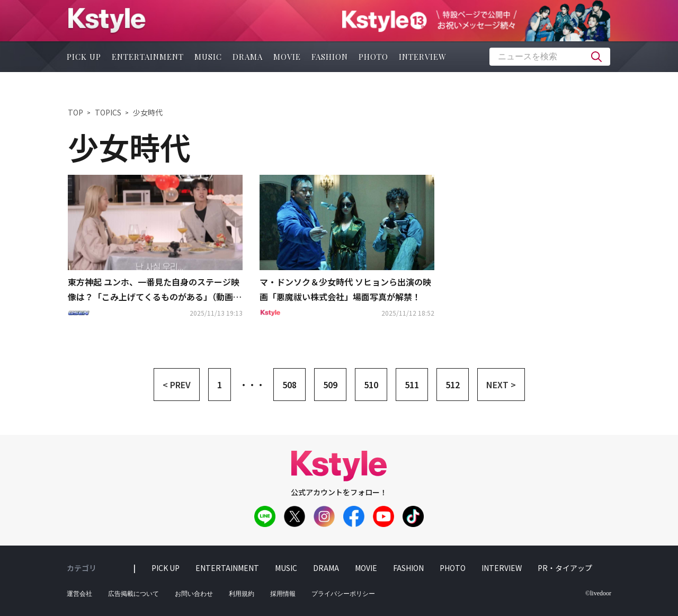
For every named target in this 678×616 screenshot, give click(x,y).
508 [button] (289, 385)
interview (423, 57)
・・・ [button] (252, 385)
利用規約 (242, 594)
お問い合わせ (194, 594)
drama (248, 57)
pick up (84, 57)
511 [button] (412, 385)
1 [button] (220, 385)
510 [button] (371, 385)
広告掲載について (133, 594)
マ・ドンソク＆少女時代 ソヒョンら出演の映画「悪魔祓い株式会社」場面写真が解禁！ (345, 289)
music (208, 57)
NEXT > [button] (501, 385)
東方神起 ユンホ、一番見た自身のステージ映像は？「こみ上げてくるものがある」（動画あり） (155, 290)
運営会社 (79, 594)
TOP (75, 112)
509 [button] (330, 385)
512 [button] (453, 385)
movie (287, 57)
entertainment (148, 57)
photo (373, 57)
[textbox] (550, 57)
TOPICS (108, 112)
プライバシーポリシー (343, 594)
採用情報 (283, 594)
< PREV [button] (177, 385)
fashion (330, 57)
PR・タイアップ (565, 568)
